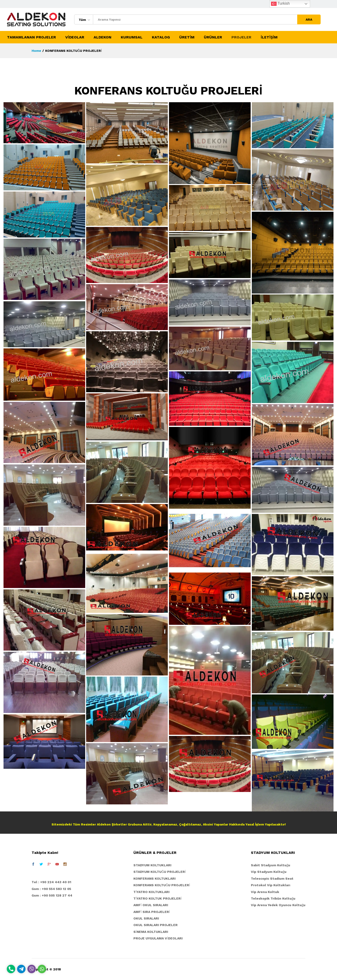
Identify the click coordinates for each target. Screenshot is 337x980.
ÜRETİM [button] (187, 37)
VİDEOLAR (75, 37)
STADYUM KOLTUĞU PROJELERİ (160, 872)
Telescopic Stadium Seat (272, 878)
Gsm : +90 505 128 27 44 (52, 895)
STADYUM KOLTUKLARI (152, 865)
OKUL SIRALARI (146, 918)
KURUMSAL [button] (132, 37)
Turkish (280, 4)
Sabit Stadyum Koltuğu (271, 865)
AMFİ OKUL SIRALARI (151, 905)
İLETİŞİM (269, 37)
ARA (309, 19)
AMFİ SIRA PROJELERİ (152, 912)
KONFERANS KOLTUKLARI (154, 878)
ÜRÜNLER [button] (213, 37)
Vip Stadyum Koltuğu (269, 872)
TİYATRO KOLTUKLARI (151, 892)
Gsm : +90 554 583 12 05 (51, 889)
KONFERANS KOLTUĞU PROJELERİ (162, 885)
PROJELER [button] (241, 37)
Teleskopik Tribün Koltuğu (273, 898)
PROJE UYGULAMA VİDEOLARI (158, 938)
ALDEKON (103, 37)
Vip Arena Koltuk (265, 892)
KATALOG (161, 37)
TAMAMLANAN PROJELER (31, 37)
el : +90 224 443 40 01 (53, 882)
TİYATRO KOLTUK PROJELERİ (158, 898)
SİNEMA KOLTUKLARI (151, 932)
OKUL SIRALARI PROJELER (156, 925)
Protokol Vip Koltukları (271, 885)
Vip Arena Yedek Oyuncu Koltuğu (278, 905)
